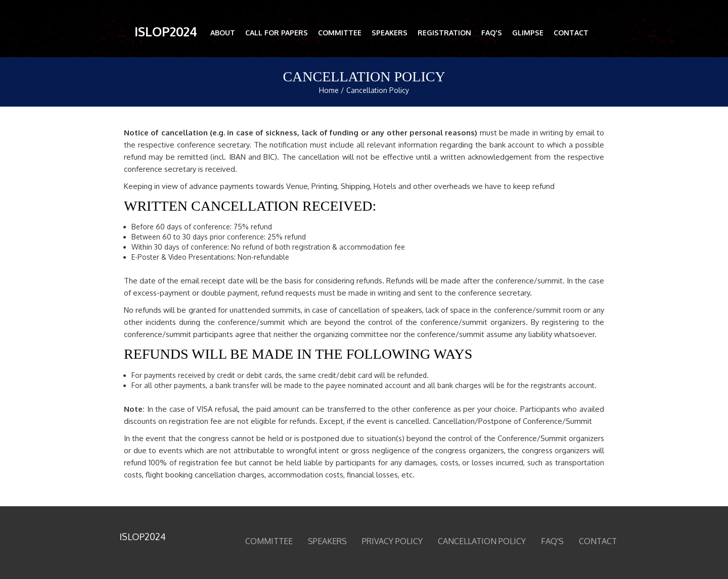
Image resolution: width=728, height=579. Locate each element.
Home (329, 90)
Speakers (390, 33)
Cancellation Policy (378, 90)
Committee (340, 33)
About (223, 33)
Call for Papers (277, 33)
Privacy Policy (392, 541)
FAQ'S (492, 33)
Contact (571, 33)
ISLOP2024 (166, 31)
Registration (444, 33)
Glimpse (528, 33)
